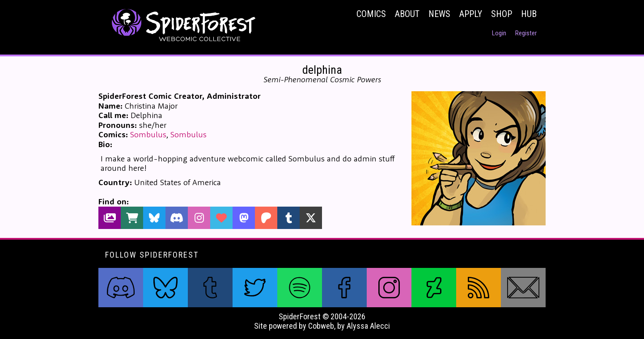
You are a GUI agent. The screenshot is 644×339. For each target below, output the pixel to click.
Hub (529, 14)
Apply (471, 14)
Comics (371, 14)
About (407, 14)
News (439, 14)
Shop (502, 14)
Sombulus (148, 134)
